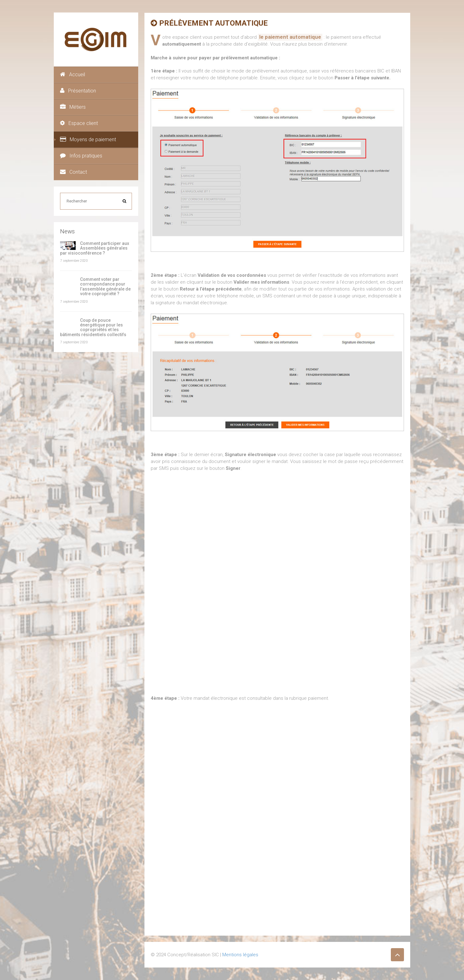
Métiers (73, 107)
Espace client (79, 123)
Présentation (78, 91)
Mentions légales (240, 955)
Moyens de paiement (88, 139)
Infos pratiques (81, 156)
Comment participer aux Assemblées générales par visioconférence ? (95, 248)
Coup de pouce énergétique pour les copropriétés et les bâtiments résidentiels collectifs (93, 327)
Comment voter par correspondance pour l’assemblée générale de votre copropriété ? (105, 286)
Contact (73, 172)
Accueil (73, 75)
